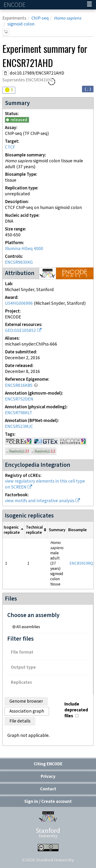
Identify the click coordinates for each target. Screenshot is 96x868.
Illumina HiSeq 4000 (24, 249)
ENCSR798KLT (19, 413)
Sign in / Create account (48, 802)
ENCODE (15, 5)
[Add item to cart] (6, 32)
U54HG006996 (19, 303)
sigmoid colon (21, 24)
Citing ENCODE (48, 764)
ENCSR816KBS (19, 386)
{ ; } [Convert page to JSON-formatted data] (88, 89)
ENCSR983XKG (19, 262)
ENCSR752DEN (19, 399)
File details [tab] (20, 721)
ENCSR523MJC (19, 427)
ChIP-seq (40, 18)
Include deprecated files (76, 710)
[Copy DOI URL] (5, 73)
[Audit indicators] (9, 90)
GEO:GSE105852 (20, 331)
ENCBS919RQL (82, 563)
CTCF (10, 147)
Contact (48, 789)
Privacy (48, 777)
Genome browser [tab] (26, 701)
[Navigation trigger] (89, 5)
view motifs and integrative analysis (40, 501)
